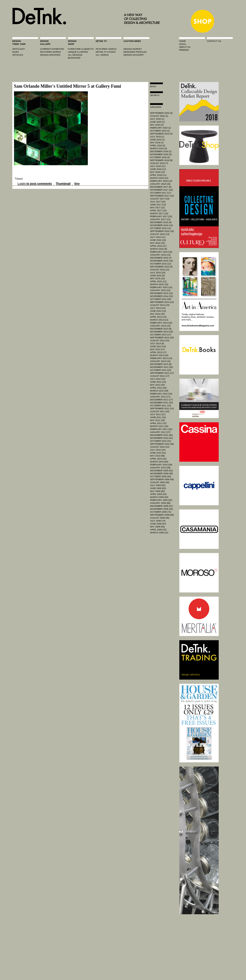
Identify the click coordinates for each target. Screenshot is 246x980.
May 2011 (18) (157, 420)
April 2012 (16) (158, 388)
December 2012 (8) (161, 364)
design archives (50, 55)
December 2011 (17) (161, 400)
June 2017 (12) (158, 205)
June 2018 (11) (158, 169)
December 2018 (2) (161, 151)
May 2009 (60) (157, 491)
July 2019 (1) (157, 137)
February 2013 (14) (161, 358)
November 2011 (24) (161, 403)
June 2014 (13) (158, 311)
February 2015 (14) (161, 287)
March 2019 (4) (159, 148)
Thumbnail (63, 184)
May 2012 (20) (157, 385)
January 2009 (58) (160, 503)
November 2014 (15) (161, 296)
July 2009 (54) (158, 485)
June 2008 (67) (158, 524)
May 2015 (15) (157, 278)
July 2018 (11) (158, 166)
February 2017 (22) (161, 216)
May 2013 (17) (157, 349)
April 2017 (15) (158, 211)
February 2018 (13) (161, 181)
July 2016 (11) (158, 237)
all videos (102, 55)
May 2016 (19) (157, 243)
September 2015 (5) (161, 267)
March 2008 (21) (159, 533)
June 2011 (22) (158, 417)
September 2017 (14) (162, 196)
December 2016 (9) (161, 222)
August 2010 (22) (160, 447)
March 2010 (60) (159, 462)
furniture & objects (81, 49)
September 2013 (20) (162, 338)
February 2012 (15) (161, 394)
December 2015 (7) (161, 258)
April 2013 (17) (158, 352)
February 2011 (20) (161, 429)
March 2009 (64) (159, 497)
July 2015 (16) (158, 273)
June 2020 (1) (157, 122)
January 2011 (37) (160, 432)
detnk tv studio (106, 52)
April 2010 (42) (158, 459)
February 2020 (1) (161, 128)
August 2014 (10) (160, 305)
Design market (133, 49)
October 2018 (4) (160, 157)
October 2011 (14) (161, 406)
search (155, 95)
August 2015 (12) (160, 270)
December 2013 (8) (161, 329)
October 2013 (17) (161, 335)
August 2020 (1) (159, 116)
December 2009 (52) (161, 471)
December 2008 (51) (161, 506)
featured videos (106, 49)
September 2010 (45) (162, 444)
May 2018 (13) (157, 172)
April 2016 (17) (158, 246)
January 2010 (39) (160, 468)
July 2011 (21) (158, 414)
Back (153, 86)
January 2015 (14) (160, 290)
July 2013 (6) (157, 343)
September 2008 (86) (162, 515)
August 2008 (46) (160, 518)
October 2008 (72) (161, 512)
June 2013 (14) (158, 346)
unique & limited (78, 52)
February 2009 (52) (161, 500)
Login (22, 184)
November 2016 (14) (161, 225)
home (182, 41)
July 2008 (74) (158, 521)
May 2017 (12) (157, 208)
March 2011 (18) (159, 426)
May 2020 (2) (157, 125)
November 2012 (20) (161, 367)
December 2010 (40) (161, 435)
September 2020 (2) (161, 113)
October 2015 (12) (161, 264)
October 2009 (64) (161, 476)
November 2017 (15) (161, 190)
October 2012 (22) (161, 370)
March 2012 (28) (159, 391)
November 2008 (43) (161, 509)
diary (16, 52)
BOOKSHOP (74, 58)
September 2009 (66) (162, 479)
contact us (214, 41)
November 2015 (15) (161, 261)
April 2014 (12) (158, 317)
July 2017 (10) (158, 202)
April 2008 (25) (158, 530)
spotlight (19, 49)
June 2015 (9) (157, 276)
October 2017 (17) (161, 193)
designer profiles (135, 52)
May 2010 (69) (157, 456)
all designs (75, 55)
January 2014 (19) (160, 326)
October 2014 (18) (161, 299)
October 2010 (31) (161, 441)
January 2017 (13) (160, 219)
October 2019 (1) (160, 131)
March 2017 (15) (159, 213)
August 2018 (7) (159, 163)
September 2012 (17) (162, 373)
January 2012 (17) (160, 397)
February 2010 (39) (161, 465)
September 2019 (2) (161, 134)
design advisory (134, 55)
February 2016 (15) (161, 252)
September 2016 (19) (162, 231)
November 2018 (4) (161, 154)
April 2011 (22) (158, 423)
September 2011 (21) (162, 408)
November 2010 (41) (161, 438)
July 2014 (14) (158, 308)
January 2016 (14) (160, 255)
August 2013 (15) (160, 341)
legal (183, 44)
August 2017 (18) (160, 199)
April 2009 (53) (158, 494)
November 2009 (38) (161, 474)
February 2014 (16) (161, 323)
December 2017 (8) (161, 187)
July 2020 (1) (157, 119)
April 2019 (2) (158, 146)
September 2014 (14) (162, 302)
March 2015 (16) (159, 284)
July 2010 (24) (158, 450)
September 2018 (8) (161, 160)
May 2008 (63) (157, 527)
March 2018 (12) (159, 178)
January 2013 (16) (160, 361)
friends (184, 50)
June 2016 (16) (158, 240)
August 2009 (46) (160, 482)
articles (18, 55)
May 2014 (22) (157, 314)
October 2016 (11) (161, 228)
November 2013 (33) (161, 332)
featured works (50, 52)
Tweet (19, 179)
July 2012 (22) (158, 379)
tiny (77, 184)
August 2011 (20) (160, 411)
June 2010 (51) (158, 453)
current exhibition (52, 49)
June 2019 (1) (157, 140)
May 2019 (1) (157, 143)
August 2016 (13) (160, 234)
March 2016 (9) (159, 249)
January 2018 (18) (160, 184)
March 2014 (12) (159, 320)
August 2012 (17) (160, 376)
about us (185, 47)
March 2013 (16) (159, 355)
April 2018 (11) (158, 175)
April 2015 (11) (158, 281)
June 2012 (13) (158, 382)
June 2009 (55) (158, 488)
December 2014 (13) (161, 293)
